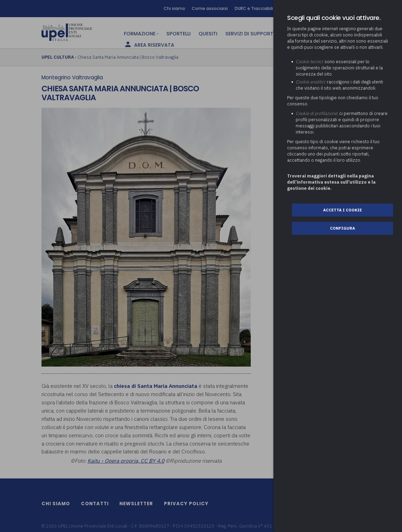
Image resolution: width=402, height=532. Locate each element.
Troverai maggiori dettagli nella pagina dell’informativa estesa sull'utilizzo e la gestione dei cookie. (331, 182)
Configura (342, 228)
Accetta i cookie (342, 210)
